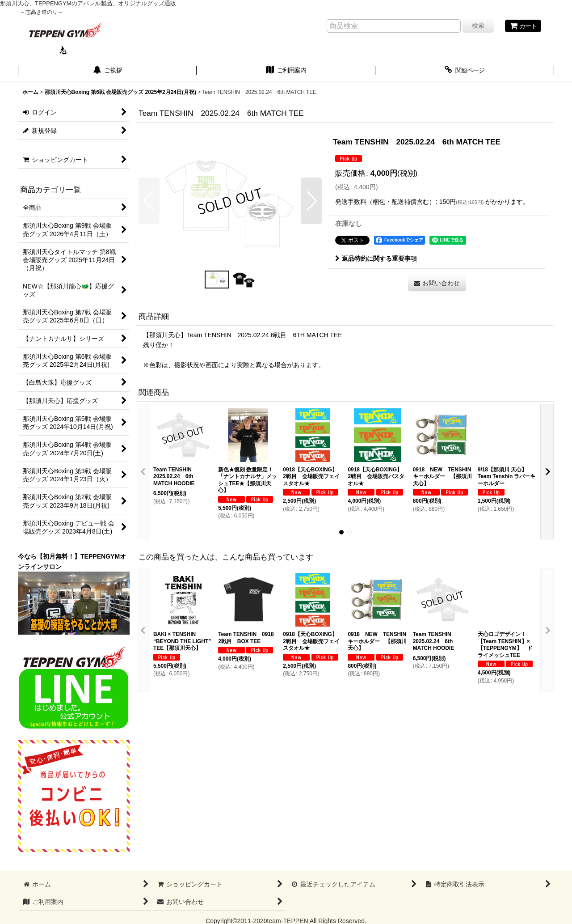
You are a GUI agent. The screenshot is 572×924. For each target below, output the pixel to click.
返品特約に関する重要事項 (376, 259)
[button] (149, 201)
